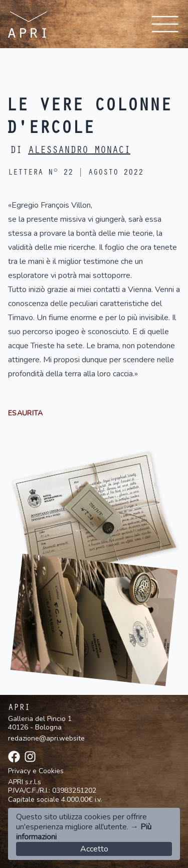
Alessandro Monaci (79, 152)
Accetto (94, 849)
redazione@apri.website (46, 738)
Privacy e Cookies (36, 771)
